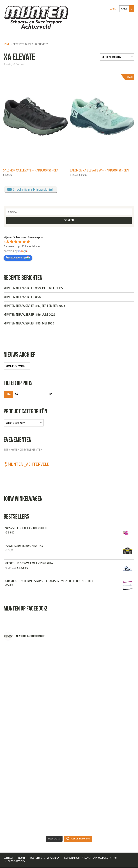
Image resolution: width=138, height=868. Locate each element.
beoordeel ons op (18, 258)
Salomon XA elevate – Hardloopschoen (31, 170)
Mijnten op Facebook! (25, 608)
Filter (8, 394)
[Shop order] (117, 57)
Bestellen (36, 858)
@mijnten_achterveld (27, 464)
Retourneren (72, 858)
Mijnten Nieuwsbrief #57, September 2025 (34, 306)
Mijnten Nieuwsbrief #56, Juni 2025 (29, 315)
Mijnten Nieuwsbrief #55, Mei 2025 (29, 323)
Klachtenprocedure (96, 858)
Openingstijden (17, 861)
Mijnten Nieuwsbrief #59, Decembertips (33, 288)
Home (7, 44)
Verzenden (53, 858)
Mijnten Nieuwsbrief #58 (22, 297)
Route (22, 858)
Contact (9, 858)
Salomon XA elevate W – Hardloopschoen (99, 170)
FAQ (115, 858)
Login (113, 9)
